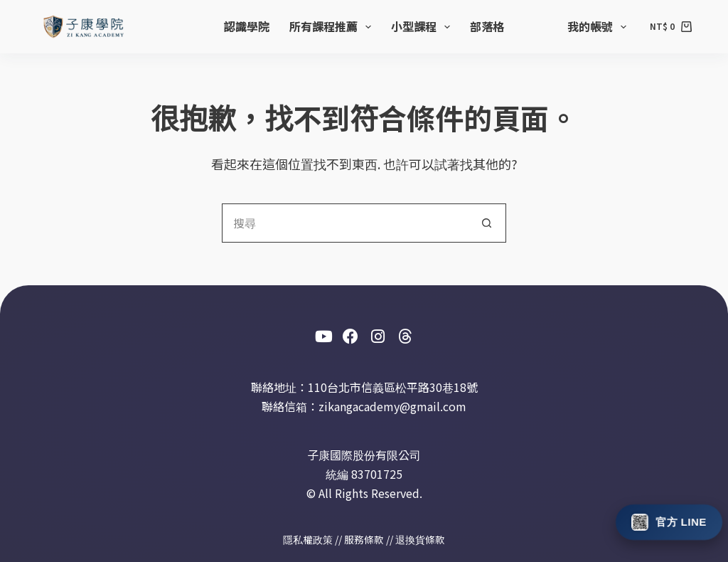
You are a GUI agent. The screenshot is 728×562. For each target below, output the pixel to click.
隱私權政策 (308, 539)
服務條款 (364, 539)
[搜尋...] (344, 223)
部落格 (487, 26)
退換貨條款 (420, 539)
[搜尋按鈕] (487, 223)
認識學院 (247, 26)
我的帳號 (600, 26)
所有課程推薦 (333, 26)
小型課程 (423, 26)
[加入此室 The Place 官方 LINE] (669, 521)
